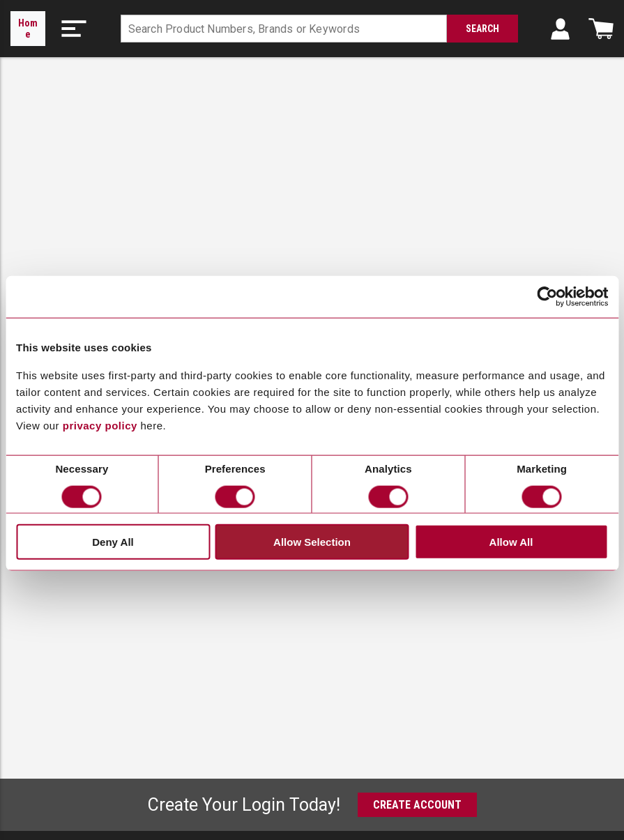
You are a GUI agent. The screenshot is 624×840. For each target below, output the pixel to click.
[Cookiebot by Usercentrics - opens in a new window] (547, 297)
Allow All (511, 541)
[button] (74, 29)
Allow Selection (312, 541)
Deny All (113, 541)
